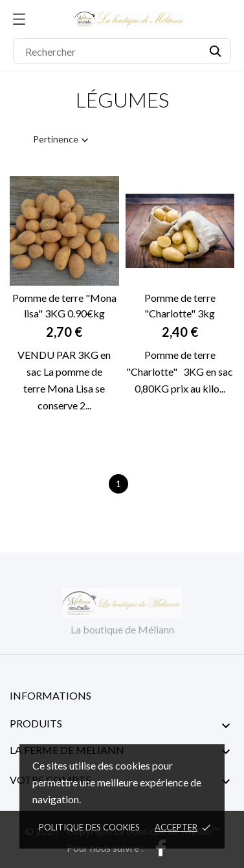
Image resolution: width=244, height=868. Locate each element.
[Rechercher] (122, 51)
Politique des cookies (89, 827)
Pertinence (62, 140)
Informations (50, 695)
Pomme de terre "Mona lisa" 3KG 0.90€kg (64, 305)
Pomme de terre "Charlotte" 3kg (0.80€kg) (180, 306)
